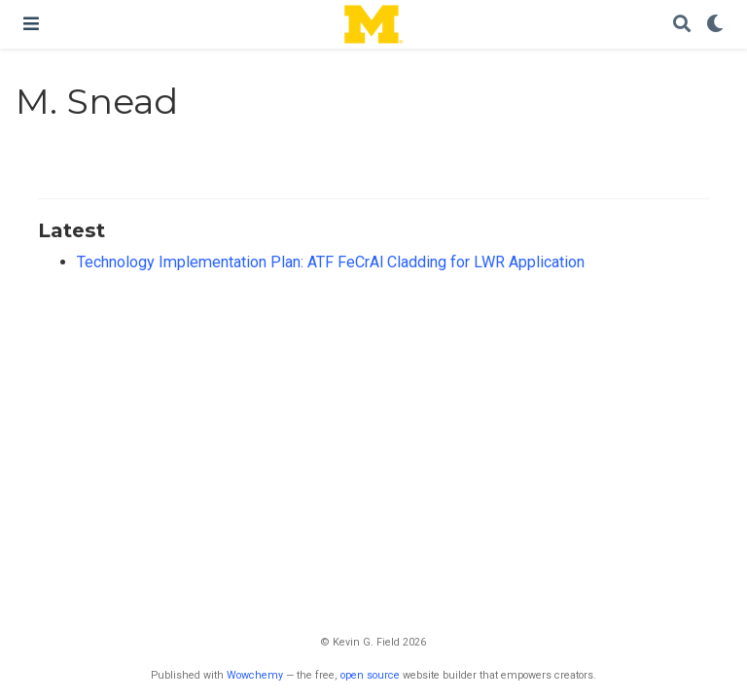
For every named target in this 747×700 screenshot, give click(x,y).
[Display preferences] (715, 25)
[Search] (682, 25)
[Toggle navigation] (31, 24)
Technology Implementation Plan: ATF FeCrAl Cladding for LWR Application (331, 262)
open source (370, 675)
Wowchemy (255, 675)
